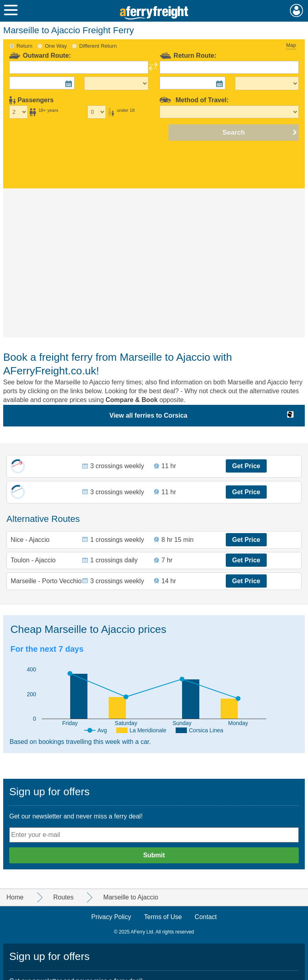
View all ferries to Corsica (148, 415)
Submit (154, 855)
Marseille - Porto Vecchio (46, 581)
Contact (206, 917)
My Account (297, 10)
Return (24, 46)
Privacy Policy (111, 917)
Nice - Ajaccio (30, 540)
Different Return (98, 46)
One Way (56, 46)
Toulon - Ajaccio (33, 560)
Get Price (246, 466)
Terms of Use (163, 917)
